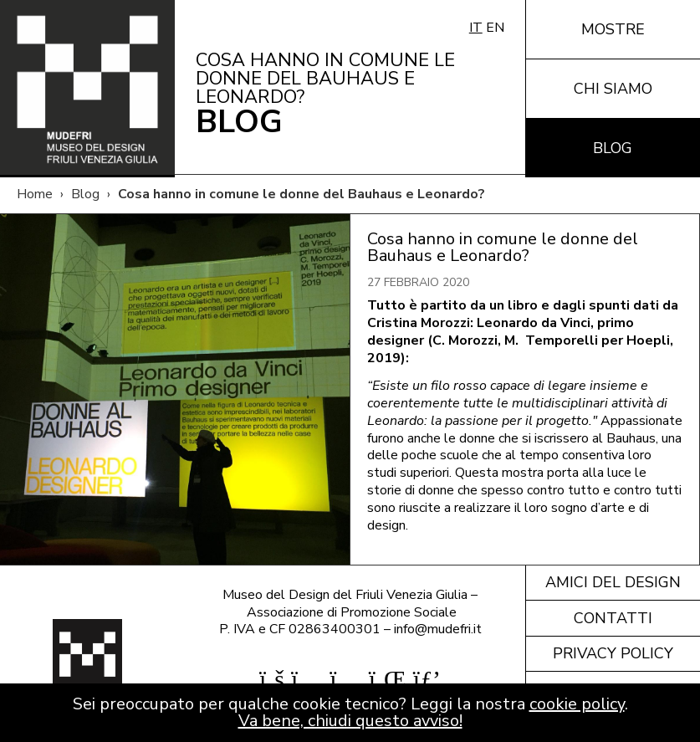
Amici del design (613, 582)
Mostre (613, 29)
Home (35, 194)
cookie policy (577, 704)
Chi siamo (613, 89)
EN (495, 28)
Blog (613, 148)
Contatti (613, 618)
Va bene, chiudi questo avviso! (350, 721)
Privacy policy (613, 653)
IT (476, 28)
